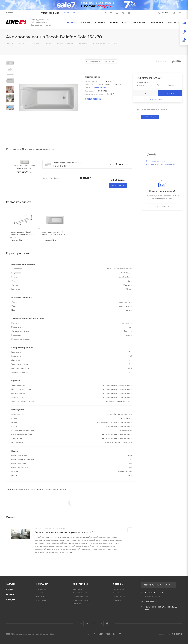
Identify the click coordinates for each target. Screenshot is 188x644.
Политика (77, 604)
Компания (42, 584)
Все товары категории (156, 161)
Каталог (11, 584)
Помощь (118, 584)
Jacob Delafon (100, 88)
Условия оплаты (80, 593)
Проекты (117, 600)
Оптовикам (41, 600)
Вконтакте (81, 623)
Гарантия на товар (81, 600)
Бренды (10, 600)
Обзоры (117, 593)
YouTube (94, 623)
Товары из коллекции (55, 489)
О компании (42, 589)
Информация (80, 584)
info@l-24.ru (151, 601)
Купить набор (118, 185)
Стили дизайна (120, 596)
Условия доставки (80, 596)
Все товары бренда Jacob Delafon (161, 164)
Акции (10, 589)
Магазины (77, 589)
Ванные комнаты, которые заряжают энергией (64, 532)
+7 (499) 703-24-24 (50, 13)
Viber (123, 13)
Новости (40, 593)
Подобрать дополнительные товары (25, 489)
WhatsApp (129, 13)
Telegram (87, 623)
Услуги (10, 594)
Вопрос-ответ (119, 589)
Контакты (40, 596)
